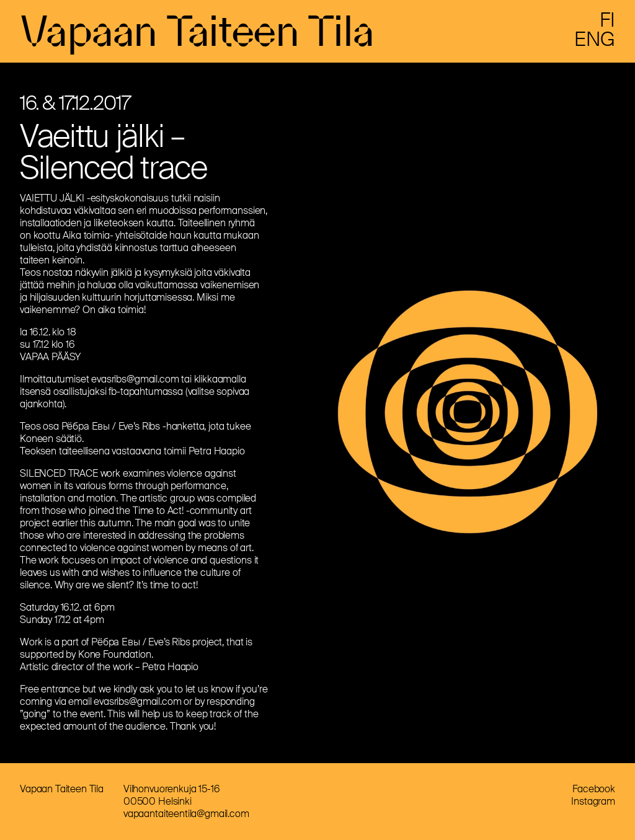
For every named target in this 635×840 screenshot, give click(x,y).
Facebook (594, 789)
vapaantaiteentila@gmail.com (186, 814)
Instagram (593, 801)
